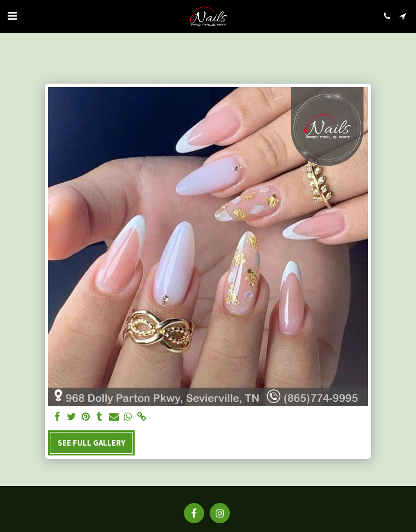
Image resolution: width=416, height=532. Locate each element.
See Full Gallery (91, 443)
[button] (12, 16)
